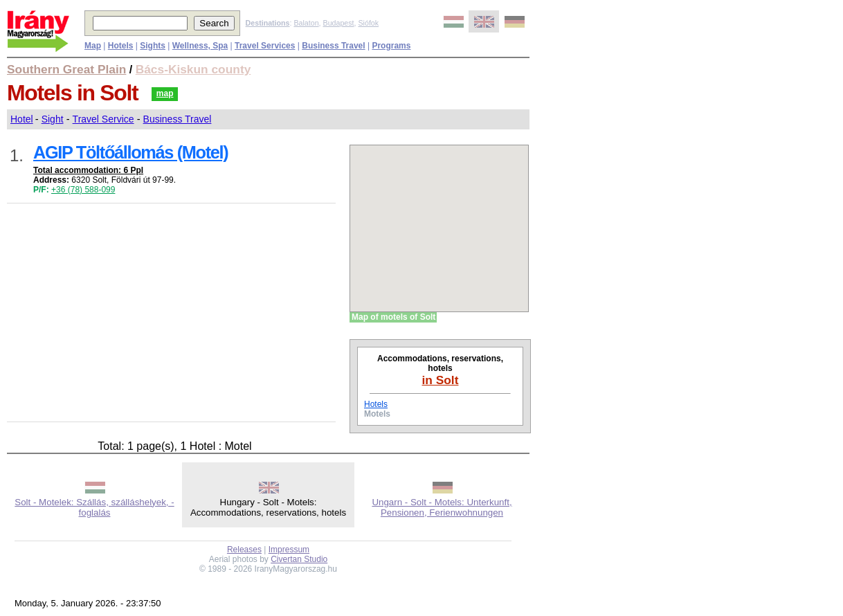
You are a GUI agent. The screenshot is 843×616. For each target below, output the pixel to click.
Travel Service (103, 119)
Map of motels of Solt (393, 317)
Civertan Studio (299, 559)
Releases (244, 550)
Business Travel (178, 119)
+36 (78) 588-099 (83, 190)
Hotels (376, 404)
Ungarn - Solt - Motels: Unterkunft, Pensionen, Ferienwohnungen (442, 507)
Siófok (368, 23)
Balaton (306, 23)
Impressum (289, 550)
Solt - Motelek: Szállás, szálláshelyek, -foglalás (94, 507)
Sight (53, 119)
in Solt (441, 380)
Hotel (22, 119)
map (165, 93)
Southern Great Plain (66, 69)
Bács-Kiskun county (193, 69)
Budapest (339, 23)
